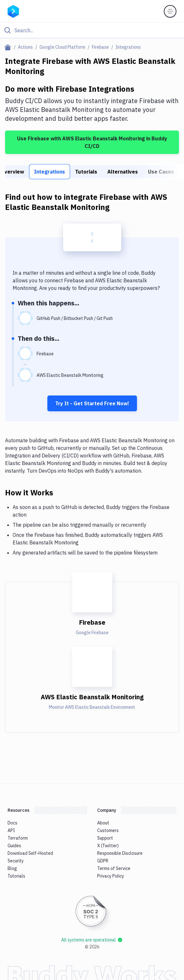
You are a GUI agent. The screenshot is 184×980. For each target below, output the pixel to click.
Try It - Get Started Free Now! (92, 403)
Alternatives (123, 172)
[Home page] (9, 47)
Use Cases (161, 172)
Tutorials (86, 172)
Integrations (50, 172)
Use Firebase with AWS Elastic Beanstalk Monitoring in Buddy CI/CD (92, 142)
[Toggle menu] (170, 11)
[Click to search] (92, 30)
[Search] (97, 30)
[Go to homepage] (13, 11)
